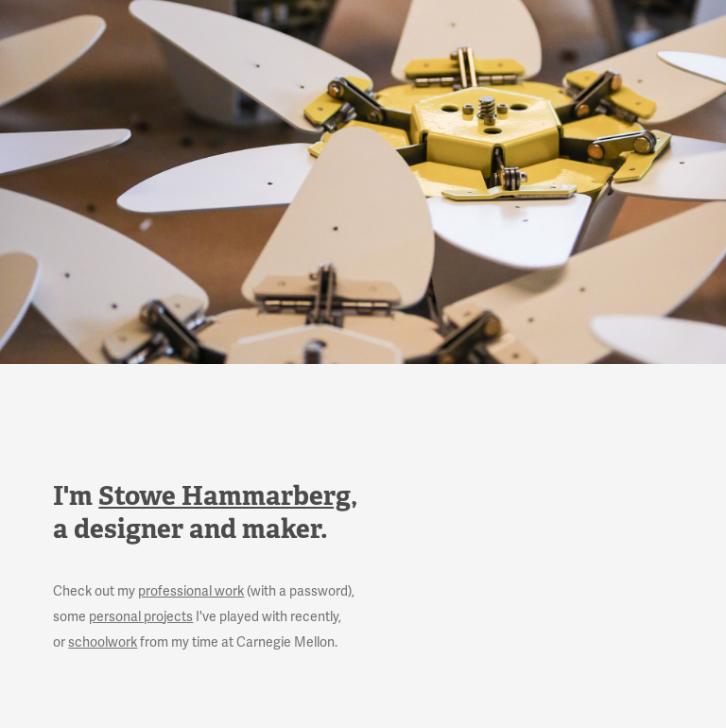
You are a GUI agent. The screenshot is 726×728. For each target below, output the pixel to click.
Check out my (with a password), (204, 591)
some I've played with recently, (197, 617)
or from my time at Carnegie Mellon (194, 642)
